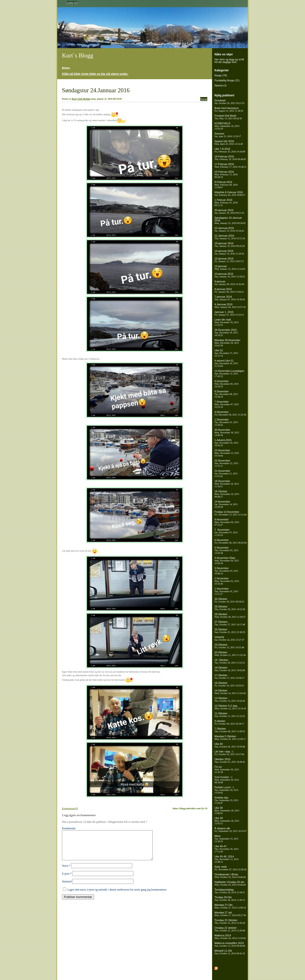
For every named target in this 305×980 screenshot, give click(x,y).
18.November (227, 484)
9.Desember (227, 384)
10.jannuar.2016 (230, 275)
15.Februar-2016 (226, 174)
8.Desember (226, 394)
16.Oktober (227, 494)
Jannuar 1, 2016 (229, 313)
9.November (227, 522)
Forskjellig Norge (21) (227, 80)
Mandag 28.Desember (227, 343)
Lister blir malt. (227, 322)
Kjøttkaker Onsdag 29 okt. (230, 883)
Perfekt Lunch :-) (226, 790)
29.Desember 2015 (226, 332)
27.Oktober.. (230, 623)
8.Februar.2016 (226, 185)
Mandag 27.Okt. (230, 906)
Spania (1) (221, 85)
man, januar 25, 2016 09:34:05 (106, 99)
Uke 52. (226, 353)
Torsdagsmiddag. (230, 891)
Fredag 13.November (230, 513)
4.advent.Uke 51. (226, 363)
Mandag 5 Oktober (230, 738)
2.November (227, 581)
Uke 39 (227, 810)
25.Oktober (230, 631)
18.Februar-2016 (230, 158)
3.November (226, 571)
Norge (204, 99)
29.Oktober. (230, 608)
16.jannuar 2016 (229, 252)
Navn (66, 871)
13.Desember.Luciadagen (229, 373)
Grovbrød (229, 102)
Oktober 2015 (230, 760)
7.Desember (227, 404)
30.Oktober (229, 600)
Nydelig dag (226, 800)
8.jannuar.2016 (229, 290)
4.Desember (230, 413)
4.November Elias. (227, 560)
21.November (226, 473)
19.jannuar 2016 (230, 245)
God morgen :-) (227, 780)
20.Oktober (230, 654)
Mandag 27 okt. (230, 914)
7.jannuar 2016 (230, 298)
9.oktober (229, 722)
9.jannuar (229, 283)
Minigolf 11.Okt (230, 952)
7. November (226, 532)
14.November (226, 504)
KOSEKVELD (227, 126)
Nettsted (67, 887)
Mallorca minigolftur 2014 (230, 944)
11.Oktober (230, 715)
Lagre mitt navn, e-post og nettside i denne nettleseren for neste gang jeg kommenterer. (117, 895)
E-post (67, 879)
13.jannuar (230, 267)
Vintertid (229, 638)
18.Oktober (230, 669)
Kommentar (69, 828)
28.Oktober (230, 615)
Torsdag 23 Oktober (230, 921)
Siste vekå (230, 868)
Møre (226, 839)
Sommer (228, 135)
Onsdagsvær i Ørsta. (230, 876)
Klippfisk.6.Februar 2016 (230, 194)
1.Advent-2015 (226, 443)
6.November (230, 541)
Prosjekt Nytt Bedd (228, 117)
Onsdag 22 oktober (230, 929)
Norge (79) (221, 75)
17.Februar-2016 (230, 165)
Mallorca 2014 (230, 937)
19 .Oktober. (230, 661)
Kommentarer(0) (70, 808)
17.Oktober (229, 677)
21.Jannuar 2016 (230, 237)
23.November (227, 453)
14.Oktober (230, 692)
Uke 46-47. (226, 849)
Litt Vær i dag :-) (229, 753)
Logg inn (72, 3)
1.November (226, 591)
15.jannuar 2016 (229, 260)
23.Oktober (229, 646)
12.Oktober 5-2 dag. (230, 707)
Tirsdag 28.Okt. (230, 899)
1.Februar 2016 (226, 202)
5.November (226, 550)
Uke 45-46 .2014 (226, 859)
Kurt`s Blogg (78, 55)
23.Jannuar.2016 (229, 229)
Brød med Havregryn (229, 109)
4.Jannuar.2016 (230, 306)
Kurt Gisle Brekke (81, 99)
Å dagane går (231, 830)
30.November (227, 432)
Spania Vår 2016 (229, 143)
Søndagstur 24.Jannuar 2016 (96, 90)
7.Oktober (230, 730)
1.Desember (226, 422)
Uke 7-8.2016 (230, 150)
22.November (226, 463)
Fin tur (227, 769)
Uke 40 (230, 745)
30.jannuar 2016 (229, 211)
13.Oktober (230, 699)
